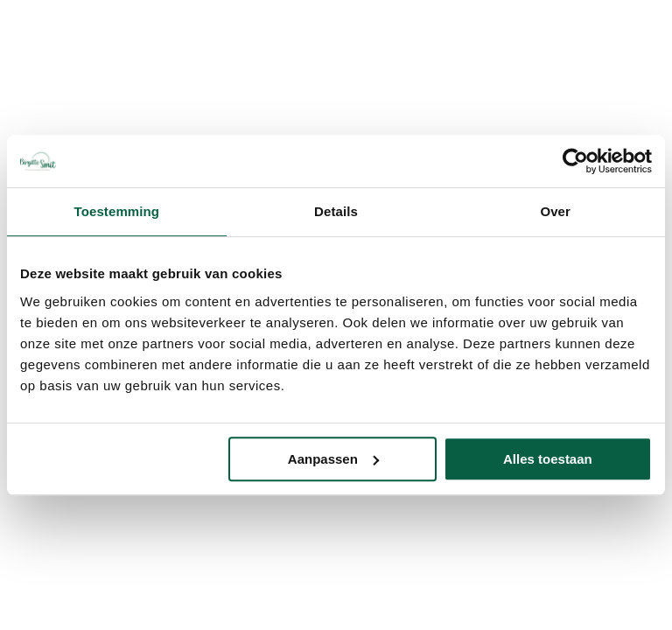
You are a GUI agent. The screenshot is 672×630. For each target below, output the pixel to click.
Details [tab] (336, 211)
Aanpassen (333, 459)
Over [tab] (555, 211)
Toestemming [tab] (117, 211)
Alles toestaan (548, 459)
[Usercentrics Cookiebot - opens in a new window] (575, 161)
